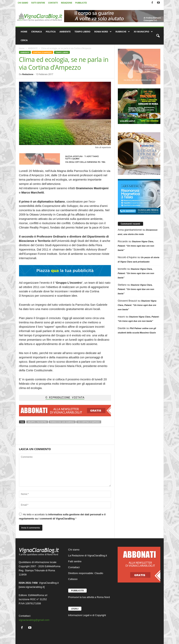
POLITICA (51, 32)
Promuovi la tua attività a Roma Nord (89, 597)
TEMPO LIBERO (82, 32)
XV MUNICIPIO (143, 32)
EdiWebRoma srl (38, 595)
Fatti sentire (75, 561)
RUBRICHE (123, 32)
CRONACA (36, 32)
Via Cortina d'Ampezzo (89, 422)
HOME (24, 32)
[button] (158, 36)
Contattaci (74, 567)
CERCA (24, 40)
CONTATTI (53, 3)
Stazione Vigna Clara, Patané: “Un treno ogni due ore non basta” (136, 246)
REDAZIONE (67, 3)
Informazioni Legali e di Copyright (87, 615)
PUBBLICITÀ (81, 3)
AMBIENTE (65, 32)
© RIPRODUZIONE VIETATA (65, 398)
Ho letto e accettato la (62, 516)
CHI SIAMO (23, 3)
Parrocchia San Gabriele (62, 422)
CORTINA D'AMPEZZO (42, 52)
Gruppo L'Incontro (37, 422)
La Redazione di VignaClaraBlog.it (88, 555)
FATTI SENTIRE (38, 3)
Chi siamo (74, 550)
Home (22, 48)
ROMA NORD (103, 32)
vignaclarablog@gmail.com (34, 620)
